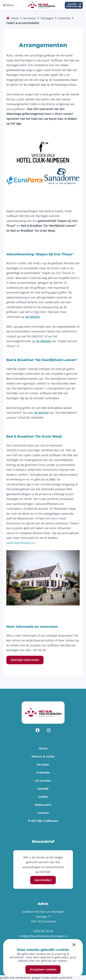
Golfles (43, 797)
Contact (43, 813)
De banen (30, 18)
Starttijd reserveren (25, 660)
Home (15, 18)
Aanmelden (43, 880)
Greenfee (64, 18)
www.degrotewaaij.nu (21, 543)
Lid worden (43, 781)
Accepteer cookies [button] (43, 970)
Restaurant (43, 805)
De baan (43, 765)
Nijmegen (47, 18)
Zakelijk (43, 789)
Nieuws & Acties (43, 756)
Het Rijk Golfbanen (44, 821)
